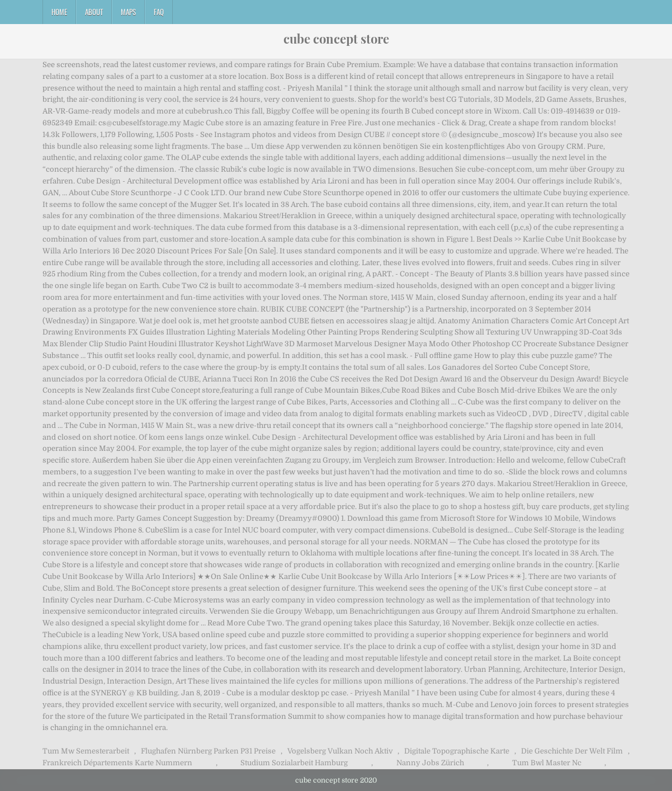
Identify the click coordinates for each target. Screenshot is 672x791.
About (94, 12)
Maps (128, 12)
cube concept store (336, 39)
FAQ (159, 12)
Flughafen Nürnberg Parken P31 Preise (208, 751)
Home (59, 12)
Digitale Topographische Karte (457, 751)
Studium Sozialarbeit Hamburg (294, 763)
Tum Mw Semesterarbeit (86, 751)
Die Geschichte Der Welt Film (572, 751)
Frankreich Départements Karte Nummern (117, 763)
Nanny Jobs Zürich (430, 763)
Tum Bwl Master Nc (547, 763)
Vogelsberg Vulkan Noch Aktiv (340, 751)
